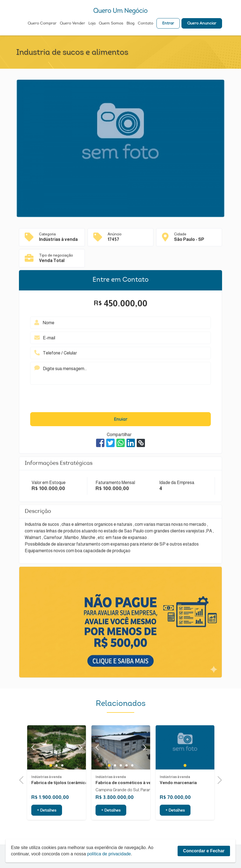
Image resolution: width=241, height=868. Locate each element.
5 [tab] (132, 787)
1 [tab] (51, 787)
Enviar (121, 420)
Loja (92, 24)
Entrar (168, 24)
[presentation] (120, 400)
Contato (145, 24)
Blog (131, 24)
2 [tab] (56, 787)
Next (79, 769)
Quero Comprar (42, 24)
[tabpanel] (185, 769)
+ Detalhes (47, 832)
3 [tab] (62, 787)
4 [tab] (126, 787)
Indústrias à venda (46, 798)
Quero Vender (72, 24)
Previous (23, 779)
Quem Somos (111, 24)
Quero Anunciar (202, 24)
